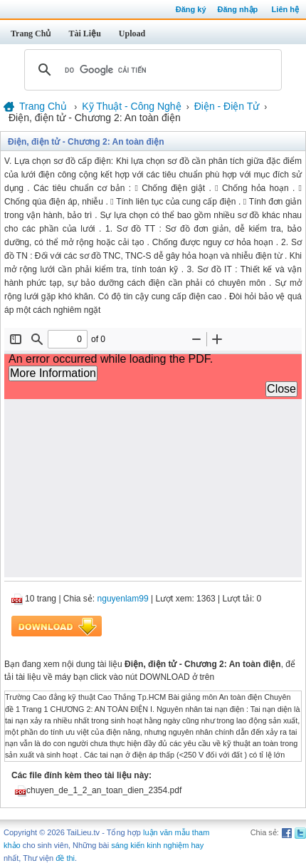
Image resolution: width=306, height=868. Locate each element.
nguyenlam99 (123, 599)
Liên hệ (285, 9)
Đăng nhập (238, 9)
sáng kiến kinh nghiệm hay (157, 845)
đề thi (65, 858)
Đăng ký (191, 9)
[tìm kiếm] (151, 70)
